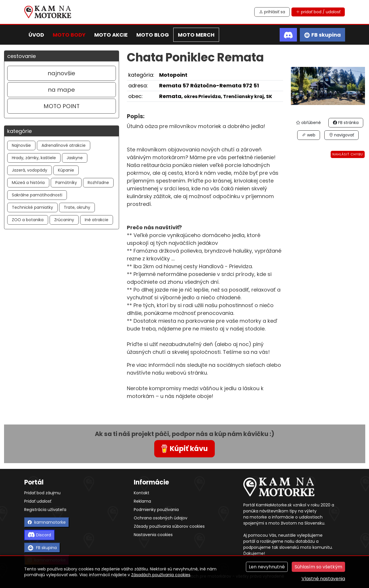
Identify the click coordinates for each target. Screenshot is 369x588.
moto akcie (111, 35)
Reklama (142, 501)
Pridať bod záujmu (42, 493)
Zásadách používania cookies (161, 575)
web (309, 135)
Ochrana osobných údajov (161, 518)
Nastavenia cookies (153, 535)
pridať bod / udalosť (318, 12)
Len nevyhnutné (267, 567)
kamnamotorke (47, 522)
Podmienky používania (156, 510)
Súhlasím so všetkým (318, 567)
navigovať (341, 135)
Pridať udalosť (38, 501)
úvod (36, 35)
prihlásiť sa (272, 12)
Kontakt (142, 493)
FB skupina (42, 548)
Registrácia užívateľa (45, 510)
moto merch (196, 35)
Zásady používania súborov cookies (169, 526)
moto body (69, 35)
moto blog (153, 35)
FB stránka (346, 123)
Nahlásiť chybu (348, 154)
